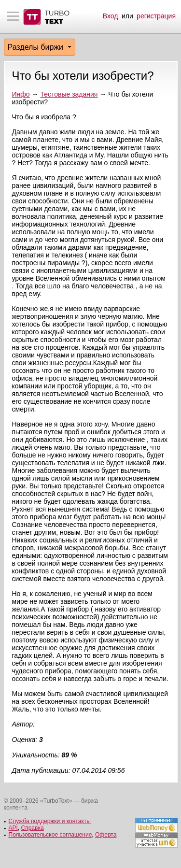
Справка (33, 828)
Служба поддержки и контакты (50, 821)
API (13, 828)
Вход (111, 16)
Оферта (106, 835)
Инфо (21, 94)
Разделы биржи (37, 47)
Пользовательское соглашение (50, 835)
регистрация (156, 16)
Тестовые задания (69, 94)
